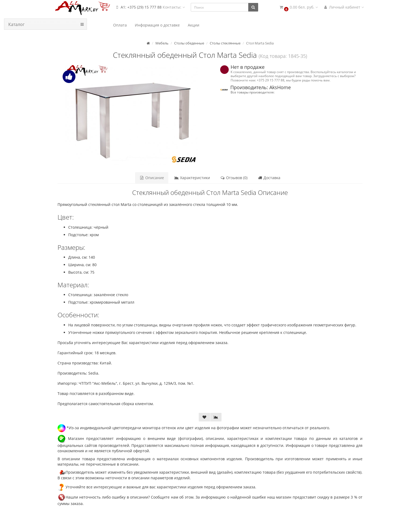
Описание (152, 178)
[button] (298, 7)
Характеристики (192, 178)
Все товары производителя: (253, 92)
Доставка (269, 178)
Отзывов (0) (234, 178)
